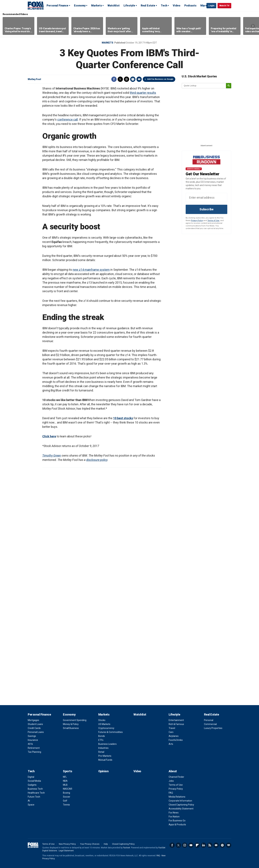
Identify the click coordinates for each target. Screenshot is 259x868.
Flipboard (197, 845)
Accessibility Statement (181, 809)
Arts (171, 744)
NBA (65, 781)
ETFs (101, 740)
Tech (164, 6)
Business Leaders (107, 744)
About (173, 771)
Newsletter (216, 845)
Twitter (120, 79)
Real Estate (148, 6)
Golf (65, 801)
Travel (172, 728)
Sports (67, 771)
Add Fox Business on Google (160, 79)
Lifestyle (129, 6)
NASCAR (68, 789)
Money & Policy (71, 724)
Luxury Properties (213, 728)
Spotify (222, 845)
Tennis (66, 805)
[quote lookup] (204, 86)
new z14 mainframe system (91, 270)
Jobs (171, 781)
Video (177, 6)
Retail (101, 752)
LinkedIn (203, 845)
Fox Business (36, 5)
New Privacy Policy (67, 844)
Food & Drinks (176, 740)
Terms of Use (213, 221)
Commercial (210, 724)
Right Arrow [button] (253, 26)
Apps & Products (177, 825)
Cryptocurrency (106, 728)
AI (29, 801)
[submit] (229, 86)
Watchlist (114, 6)
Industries (103, 748)
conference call (68, 119)
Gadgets (32, 785)
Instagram (185, 845)
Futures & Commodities (111, 732)
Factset (127, 848)
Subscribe (206, 209)
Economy (80, 6)
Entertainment (176, 720)
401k (30, 744)
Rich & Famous (176, 724)
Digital (31, 777)
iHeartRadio (229, 845)
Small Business (71, 728)
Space (31, 805)
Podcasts (190, 6)
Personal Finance (57, 6)
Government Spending (75, 720)
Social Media (34, 781)
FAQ (171, 793)
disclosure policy (97, 460)
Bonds (102, 736)
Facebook (114, 79)
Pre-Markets (105, 756)
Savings (32, 736)
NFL (65, 777)
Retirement (34, 748)
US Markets (104, 724)
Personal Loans (36, 732)
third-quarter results (143, 93)
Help (106, 844)
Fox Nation (174, 817)
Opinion (103, 771)
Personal (209, 720)
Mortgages (33, 720)
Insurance (33, 740)
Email (139, 79)
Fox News (174, 813)
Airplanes (174, 736)
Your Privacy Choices (90, 844)
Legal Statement (66, 851)
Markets (97, 6)
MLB (65, 785)
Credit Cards (34, 728)
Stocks (102, 720)
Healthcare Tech (36, 793)
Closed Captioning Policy (181, 805)
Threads (127, 79)
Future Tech (34, 797)
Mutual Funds (105, 760)
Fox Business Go (177, 821)
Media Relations (177, 797)
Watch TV (224, 6)
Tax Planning (34, 752)
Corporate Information (180, 801)
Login (211, 6)
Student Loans (35, 724)
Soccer (67, 797)
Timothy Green (52, 455)
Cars (171, 732)
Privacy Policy (197, 221)
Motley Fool (34, 79)
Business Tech (35, 789)
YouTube (191, 845)
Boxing (66, 793)
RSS (210, 845)
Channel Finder (176, 777)
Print (133, 79)
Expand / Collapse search (203, 6)
